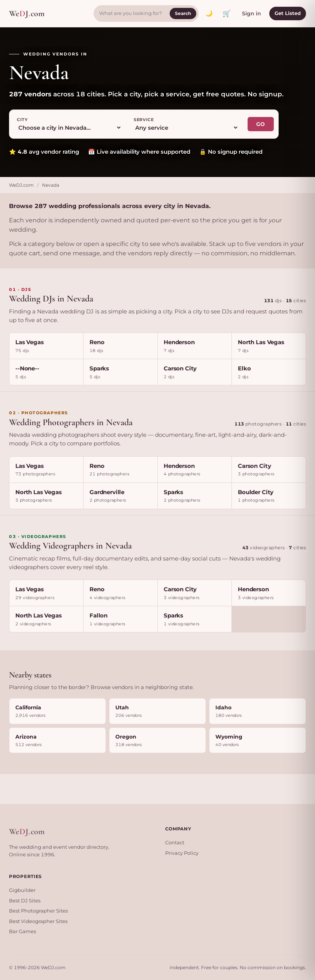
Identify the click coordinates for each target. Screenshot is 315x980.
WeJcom (27, 14)
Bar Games (22, 931)
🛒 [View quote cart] (227, 13)
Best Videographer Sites (38, 921)
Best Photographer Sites (38, 911)
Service (144, 120)
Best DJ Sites (25, 901)
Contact (175, 842)
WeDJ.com (21, 185)
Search (183, 13)
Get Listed (288, 13)
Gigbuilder (22, 890)
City (22, 120)
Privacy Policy (182, 853)
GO (261, 124)
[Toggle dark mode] (209, 13)
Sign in (252, 13)
